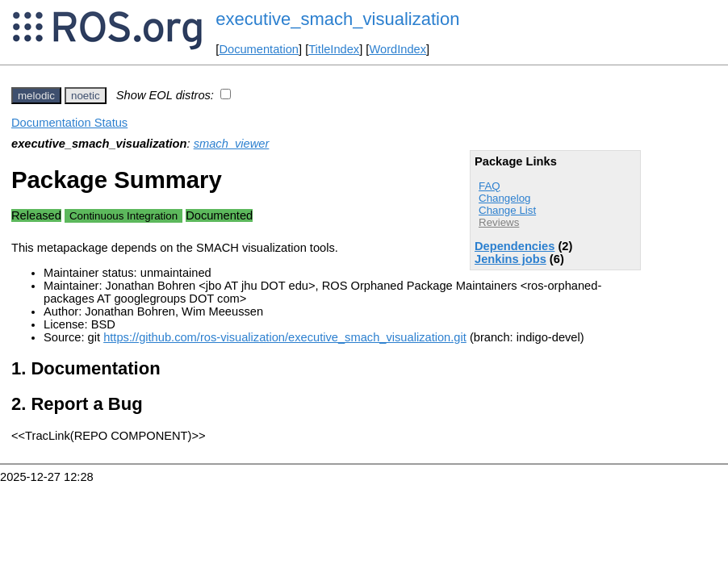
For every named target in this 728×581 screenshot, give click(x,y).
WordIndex (397, 49)
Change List (507, 210)
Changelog (504, 198)
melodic (36, 96)
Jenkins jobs (510, 259)
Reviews (499, 222)
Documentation (259, 49)
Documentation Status (69, 123)
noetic (86, 96)
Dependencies (515, 246)
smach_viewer (232, 144)
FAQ (490, 186)
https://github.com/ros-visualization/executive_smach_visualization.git (285, 337)
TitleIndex (334, 49)
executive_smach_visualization (337, 19)
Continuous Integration (123, 216)
